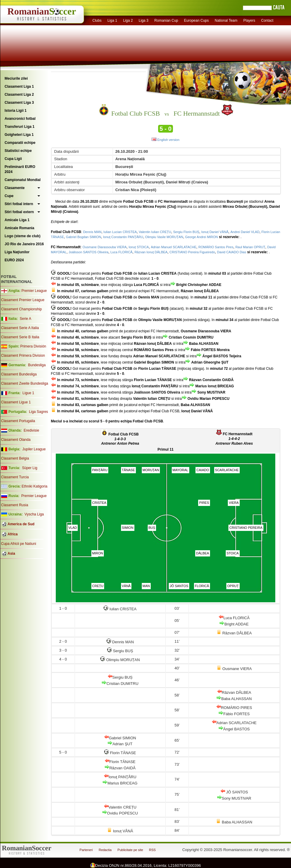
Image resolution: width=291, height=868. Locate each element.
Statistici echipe (18, 151)
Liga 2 (128, 21)
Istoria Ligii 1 (16, 111)
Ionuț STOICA (139, 247)
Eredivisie (31, 430)
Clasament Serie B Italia (20, 337)
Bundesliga (37, 365)
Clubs (97, 21)
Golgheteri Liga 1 (19, 135)
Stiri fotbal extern (19, 212)
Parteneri (86, 850)
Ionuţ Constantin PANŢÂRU (123, 237)
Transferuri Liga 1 (20, 127)
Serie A (25, 319)
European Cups (196, 21)
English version (166, 140)
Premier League (34, 291)
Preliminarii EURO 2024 (20, 169)
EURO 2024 (14, 260)
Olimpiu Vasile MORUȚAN (164, 237)
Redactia (105, 850)
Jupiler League (34, 449)
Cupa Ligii (13, 159)
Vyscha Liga (34, 514)
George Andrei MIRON (202, 237)
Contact (267, 21)
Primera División (33, 346)
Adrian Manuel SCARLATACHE (174, 247)
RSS (152, 850)
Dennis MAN (92, 232)
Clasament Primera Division (23, 356)
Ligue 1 (28, 393)
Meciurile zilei (16, 78)
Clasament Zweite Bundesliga (25, 383)
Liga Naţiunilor (17, 252)
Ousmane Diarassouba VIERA (105, 247)
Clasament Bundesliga (19, 374)
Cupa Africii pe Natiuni (19, 544)
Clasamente (15, 188)
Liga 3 (144, 21)
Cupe (9, 196)
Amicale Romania (20, 228)
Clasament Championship (22, 309)
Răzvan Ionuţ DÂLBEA (151, 252)
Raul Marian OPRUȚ (250, 247)
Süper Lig (30, 468)
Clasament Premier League (23, 300)
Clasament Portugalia (18, 421)
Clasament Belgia (15, 458)
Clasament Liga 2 (19, 95)
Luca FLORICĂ (121, 252)
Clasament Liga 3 (19, 103)
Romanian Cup (166, 21)
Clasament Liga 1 (19, 87)
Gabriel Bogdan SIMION (84, 237)
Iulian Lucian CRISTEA (120, 232)
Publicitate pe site (130, 850)
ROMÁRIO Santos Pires (216, 247)
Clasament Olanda (16, 440)
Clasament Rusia (15, 505)
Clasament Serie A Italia (20, 328)
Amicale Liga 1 (17, 220)
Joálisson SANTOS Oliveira (88, 252)
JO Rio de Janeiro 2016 (24, 244)
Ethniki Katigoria (35, 486)
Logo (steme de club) (23, 236)
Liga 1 (112, 21)
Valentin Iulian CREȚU (155, 232)
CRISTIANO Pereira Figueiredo (192, 252)
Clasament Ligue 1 (16, 402)
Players (249, 21)
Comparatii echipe (20, 143)
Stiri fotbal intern (19, 204)
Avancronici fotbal (20, 119)
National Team (226, 21)
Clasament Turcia (15, 477)
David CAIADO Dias (231, 252)
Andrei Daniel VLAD (245, 232)
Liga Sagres (39, 412)
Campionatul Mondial (23, 180)
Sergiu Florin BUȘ (186, 232)
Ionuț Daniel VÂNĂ (215, 232)
